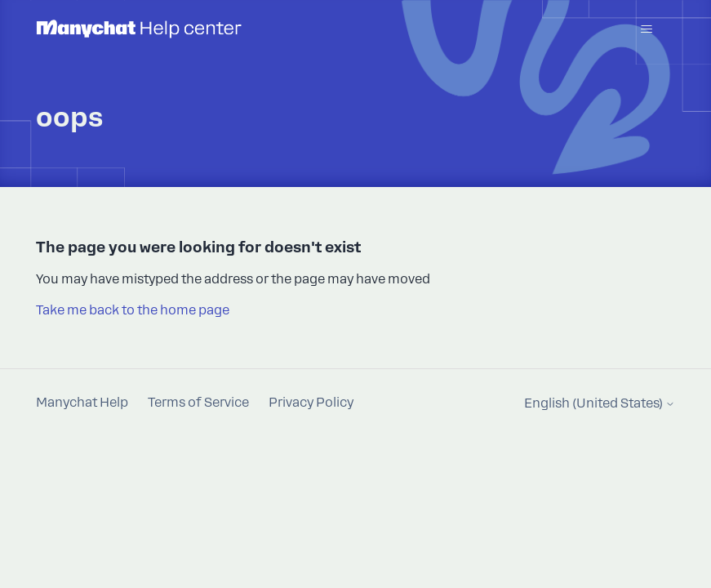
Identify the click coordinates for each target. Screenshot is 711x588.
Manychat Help (82, 403)
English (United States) (600, 404)
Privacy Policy (311, 403)
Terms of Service (198, 403)
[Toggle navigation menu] (646, 29)
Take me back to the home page (133, 310)
